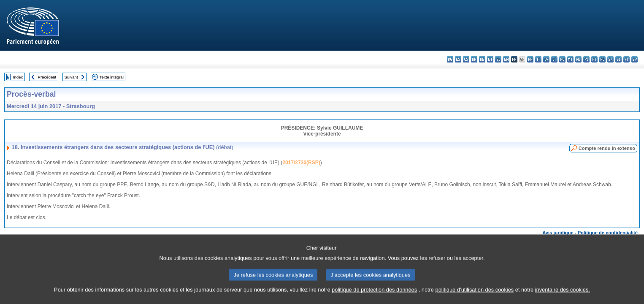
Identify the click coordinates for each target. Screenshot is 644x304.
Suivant (71, 77)
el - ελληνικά (498, 59)
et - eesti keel (490, 59)
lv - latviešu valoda (546, 59)
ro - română (602, 59)
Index (18, 77)
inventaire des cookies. (563, 297)
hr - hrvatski (530, 59)
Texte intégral (112, 77)
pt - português (594, 59)
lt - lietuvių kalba (554, 59)
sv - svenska (635, 59)
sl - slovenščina (618, 59)
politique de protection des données (374, 297)
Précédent (47, 77)
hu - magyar (562, 59)
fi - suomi (626, 59)
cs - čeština (466, 59)
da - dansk (474, 59)
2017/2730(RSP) (301, 163)
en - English (506, 59)
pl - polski (586, 59)
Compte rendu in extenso (607, 148)
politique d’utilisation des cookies (475, 297)
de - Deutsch (482, 59)
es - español (458, 59)
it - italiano (538, 59)
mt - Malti (570, 59)
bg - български (450, 59)
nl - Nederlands (578, 59)
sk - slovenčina (610, 59)
